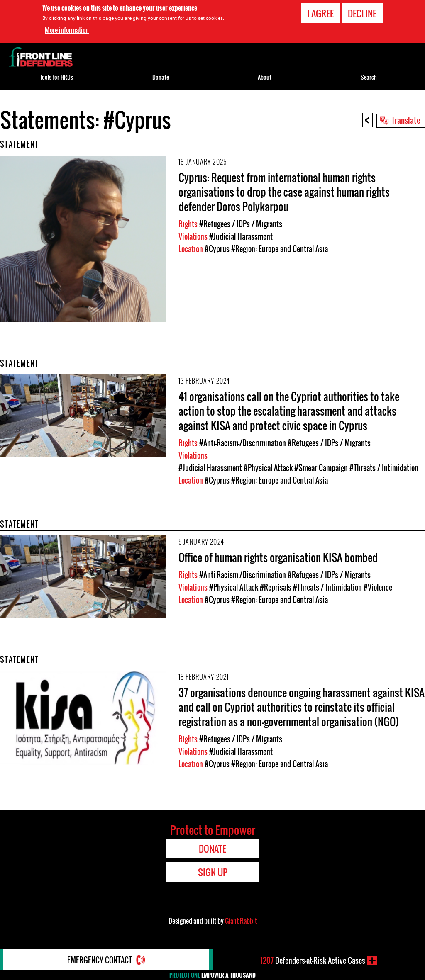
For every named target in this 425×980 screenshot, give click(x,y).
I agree (320, 13)
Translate (406, 120)
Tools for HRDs (56, 77)
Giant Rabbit (241, 921)
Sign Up (213, 872)
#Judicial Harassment (241, 236)
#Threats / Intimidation (384, 468)
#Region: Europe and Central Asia (280, 249)
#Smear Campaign (321, 468)
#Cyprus (217, 249)
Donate (161, 77)
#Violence (378, 587)
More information (67, 30)
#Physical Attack (268, 468)
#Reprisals (276, 587)
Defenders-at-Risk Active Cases (313, 961)
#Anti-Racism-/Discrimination (243, 443)
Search (369, 77)
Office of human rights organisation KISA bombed (278, 557)
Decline (362, 13)
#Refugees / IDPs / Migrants (241, 224)
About (265, 77)
